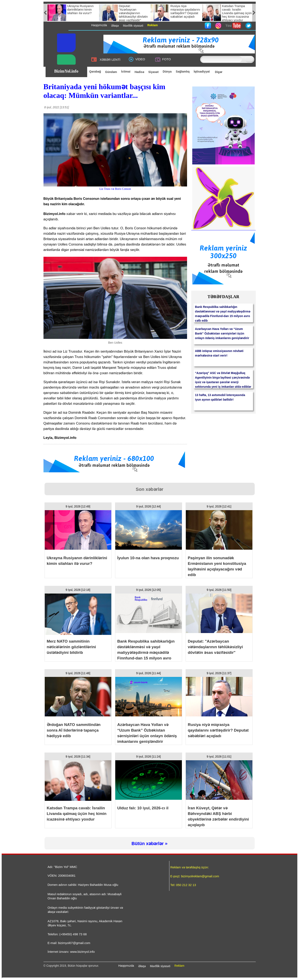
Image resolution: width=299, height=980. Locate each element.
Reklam (179, 966)
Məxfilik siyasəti (160, 966)
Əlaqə (142, 966)
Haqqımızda (126, 966)
